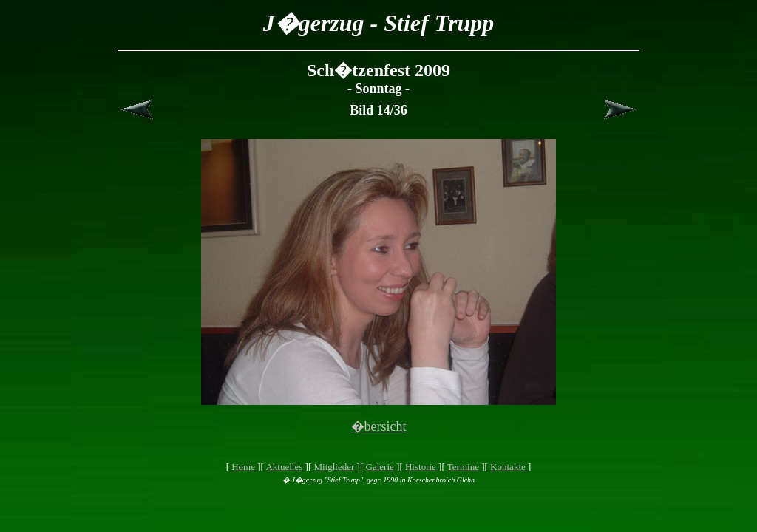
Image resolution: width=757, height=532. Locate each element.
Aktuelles (285, 467)
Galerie (381, 467)
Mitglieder (335, 467)
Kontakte (509, 467)
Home (244, 467)
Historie (422, 467)
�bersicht (379, 426)
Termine (464, 467)
